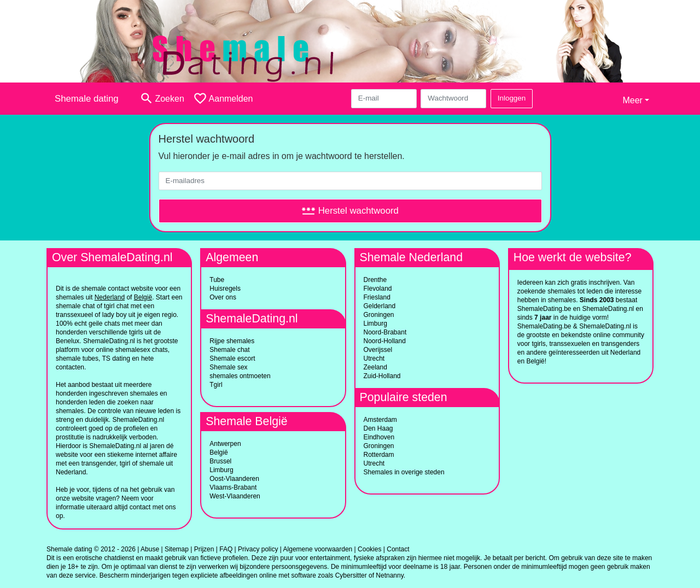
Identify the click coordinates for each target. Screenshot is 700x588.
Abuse (150, 549)
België (218, 452)
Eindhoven (379, 437)
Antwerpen (225, 444)
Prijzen (204, 549)
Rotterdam (379, 455)
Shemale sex (228, 367)
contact (140, 507)
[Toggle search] (162, 99)
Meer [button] (632, 100)
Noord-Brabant (385, 332)
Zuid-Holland (382, 376)
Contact (398, 549)
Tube (217, 280)
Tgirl (216, 385)
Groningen (379, 315)
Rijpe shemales (232, 341)
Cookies (369, 549)
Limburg (221, 470)
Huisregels (225, 289)
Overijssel (378, 350)
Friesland (377, 297)
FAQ (226, 549)
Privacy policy (258, 549)
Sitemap (177, 549)
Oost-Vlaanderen (234, 479)
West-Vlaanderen (235, 496)
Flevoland (378, 289)
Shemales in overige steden (404, 472)
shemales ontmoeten (240, 376)
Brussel (220, 461)
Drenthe (375, 280)
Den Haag (378, 428)
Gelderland (380, 306)
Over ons (223, 297)
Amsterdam (380, 420)
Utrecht (374, 358)
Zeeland (375, 367)
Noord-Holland (385, 341)
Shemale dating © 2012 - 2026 (91, 549)
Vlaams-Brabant (233, 487)
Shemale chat (229, 350)
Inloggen (512, 98)
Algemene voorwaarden (318, 549)
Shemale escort (232, 358)
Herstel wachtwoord (350, 211)
